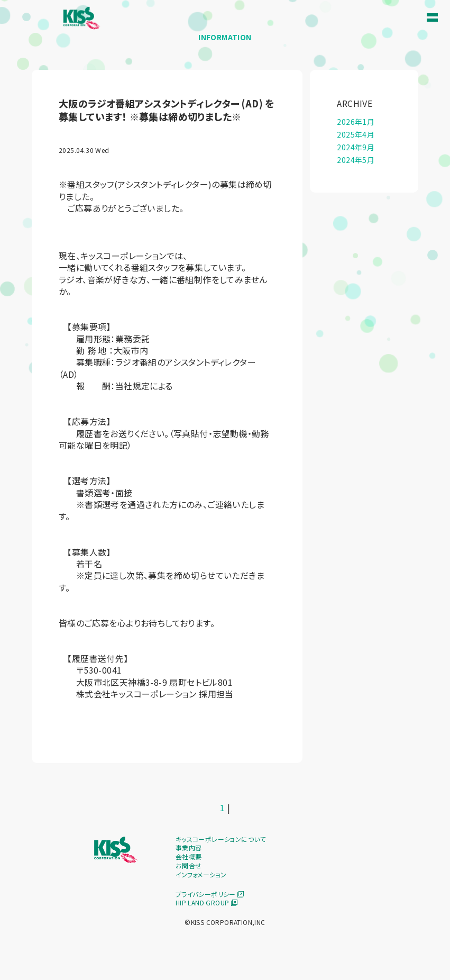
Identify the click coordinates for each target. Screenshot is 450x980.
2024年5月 (356, 160)
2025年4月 (356, 134)
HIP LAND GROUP (206, 902)
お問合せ (189, 865)
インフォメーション (201, 874)
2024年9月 (356, 147)
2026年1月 (356, 122)
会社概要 (189, 856)
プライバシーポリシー (210, 894)
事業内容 (189, 847)
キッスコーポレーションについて (221, 839)
